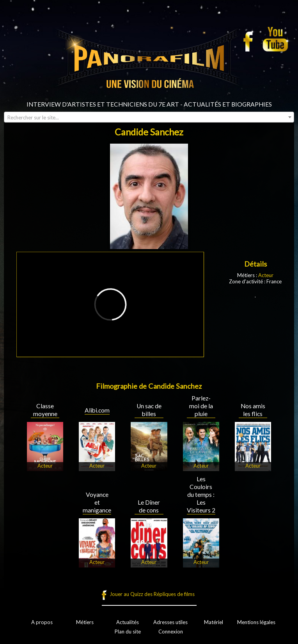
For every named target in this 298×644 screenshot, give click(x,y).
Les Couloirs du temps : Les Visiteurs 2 (201, 495)
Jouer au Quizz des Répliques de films (152, 594)
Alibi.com (97, 410)
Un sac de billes (149, 410)
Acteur (266, 275)
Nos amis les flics (253, 410)
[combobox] (149, 117)
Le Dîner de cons (149, 506)
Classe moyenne (45, 410)
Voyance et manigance (97, 502)
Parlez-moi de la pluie (201, 406)
